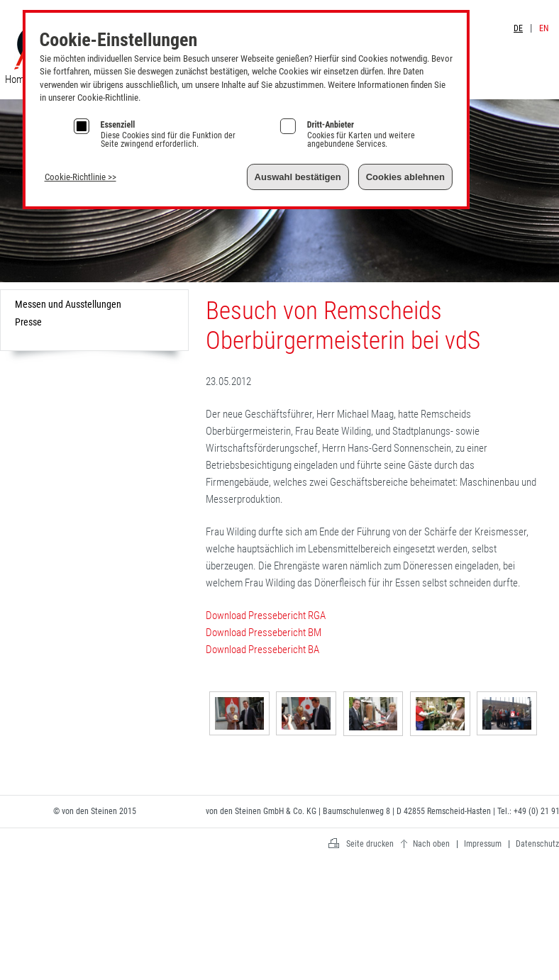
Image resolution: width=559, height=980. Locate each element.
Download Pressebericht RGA (266, 616)
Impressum (535, 13)
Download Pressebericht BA (262, 650)
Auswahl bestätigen (298, 177)
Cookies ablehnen (405, 177)
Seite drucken (370, 844)
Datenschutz (537, 844)
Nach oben (431, 844)
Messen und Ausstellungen (68, 304)
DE (518, 28)
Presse (28, 322)
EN (544, 28)
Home (17, 79)
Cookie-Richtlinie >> (81, 177)
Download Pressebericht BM (264, 633)
